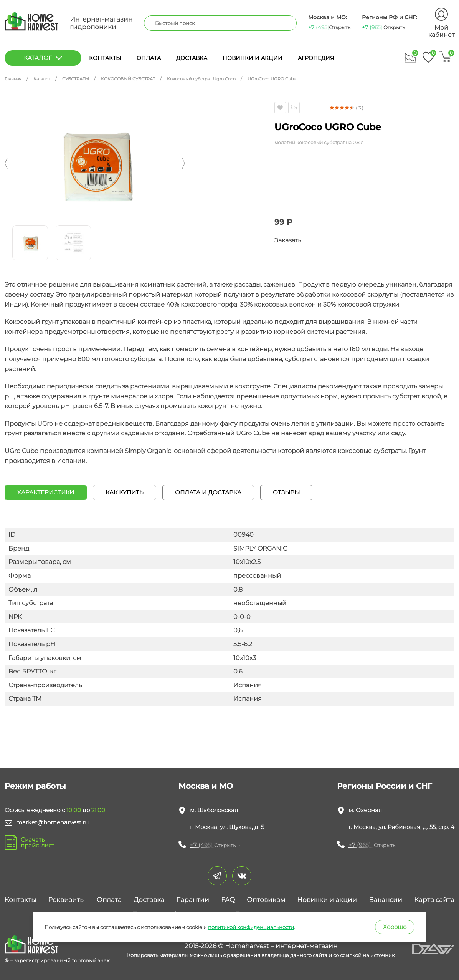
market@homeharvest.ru (52, 822)
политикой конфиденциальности (251, 927)
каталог (43, 58)
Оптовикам (266, 900)
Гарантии (193, 900)
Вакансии (386, 900)
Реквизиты (66, 900)
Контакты (105, 58)
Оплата (149, 58)
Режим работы (35, 786)
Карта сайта (434, 900)
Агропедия (316, 58)
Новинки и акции (253, 58)
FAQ (228, 900)
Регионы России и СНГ (385, 786)
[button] (6, 163)
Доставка (192, 58)
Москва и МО (206, 786)
